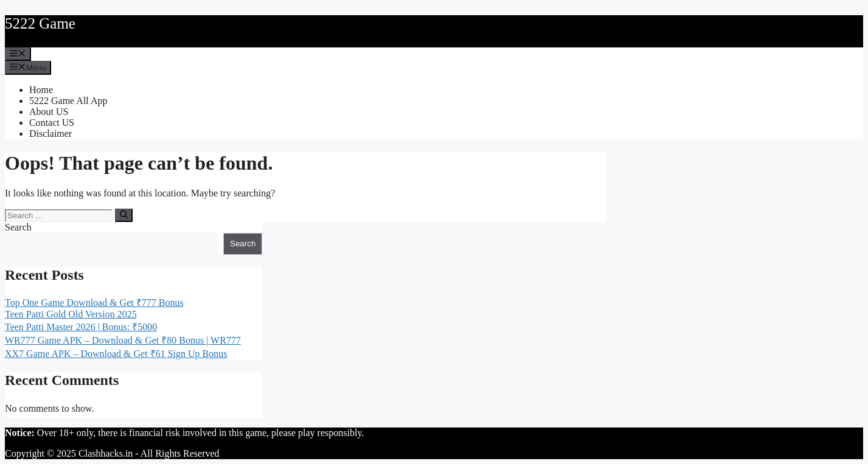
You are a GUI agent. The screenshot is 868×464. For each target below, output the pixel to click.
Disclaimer (50, 133)
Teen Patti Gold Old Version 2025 (71, 314)
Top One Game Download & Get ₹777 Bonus (94, 303)
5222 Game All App (68, 101)
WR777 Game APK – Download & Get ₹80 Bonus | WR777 (123, 340)
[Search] (124, 215)
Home (41, 90)
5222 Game (40, 23)
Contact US (52, 123)
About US (49, 112)
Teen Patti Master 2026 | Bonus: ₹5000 (81, 327)
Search (18, 227)
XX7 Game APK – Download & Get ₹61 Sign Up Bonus (116, 354)
